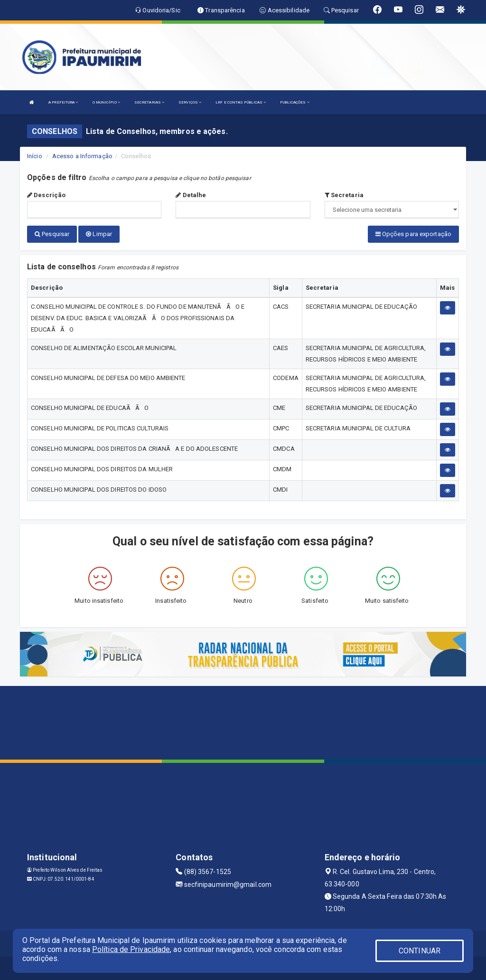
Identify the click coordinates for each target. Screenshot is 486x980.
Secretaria (344, 195)
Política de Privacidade (131, 949)
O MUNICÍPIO (106, 102)
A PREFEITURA (63, 102)
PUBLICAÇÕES (294, 102)
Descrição (46, 195)
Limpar (99, 234)
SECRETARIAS (149, 102)
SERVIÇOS (190, 102)
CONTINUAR (420, 951)
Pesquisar (52, 234)
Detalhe (191, 195)
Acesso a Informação (82, 156)
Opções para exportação (413, 234)
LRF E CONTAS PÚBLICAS (241, 102)
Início (35, 156)
